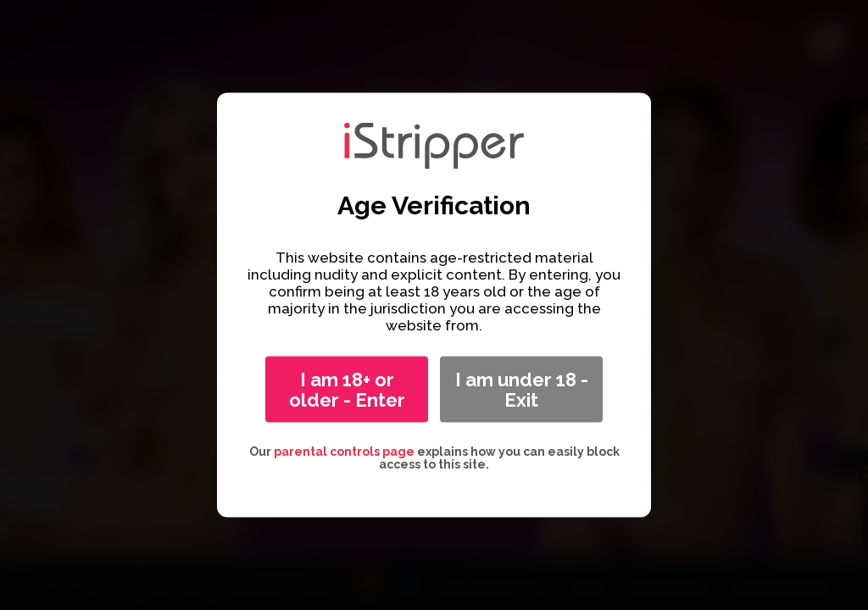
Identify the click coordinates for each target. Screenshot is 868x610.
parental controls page (344, 452)
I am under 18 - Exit (522, 390)
